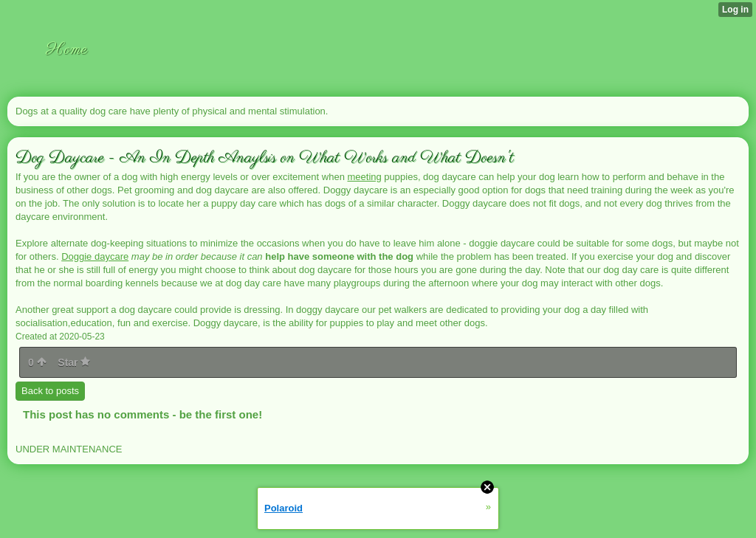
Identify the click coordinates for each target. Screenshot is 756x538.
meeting (364, 177)
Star (74, 362)
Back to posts (50, 391)
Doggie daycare (95, 256)
